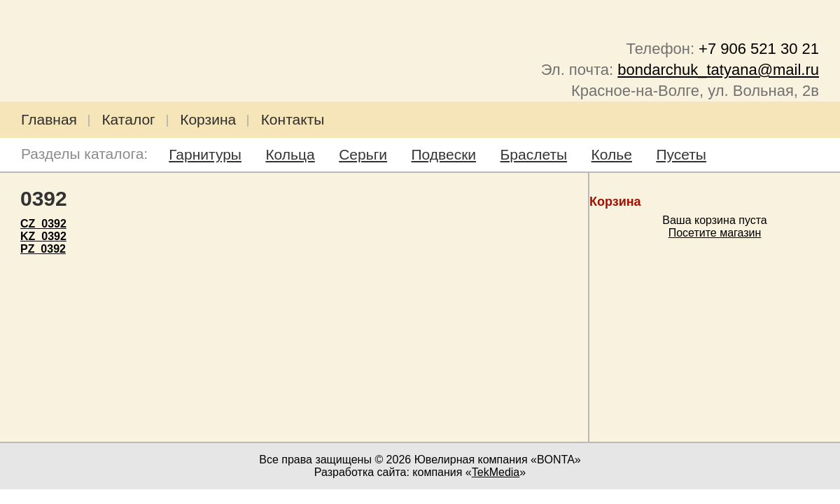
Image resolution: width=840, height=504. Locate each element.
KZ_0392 (43, 236)
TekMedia (496, 472)
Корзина (208, 119)
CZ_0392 (43, 224)
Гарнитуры (205, 154)
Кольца (290, 154)
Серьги (363, 154)
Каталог (128, 119)
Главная (49, 119)
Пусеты (681, 154)
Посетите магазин (715, 233)
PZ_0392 (43, 249)
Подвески (444, 154)
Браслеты (534, 154)
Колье (612, 154)
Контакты (293, 119)
